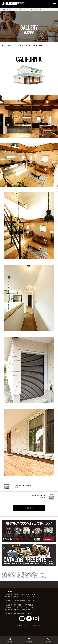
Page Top (29, 584)
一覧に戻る (29, 508)
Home (3, 9)
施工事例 (10, 9)
